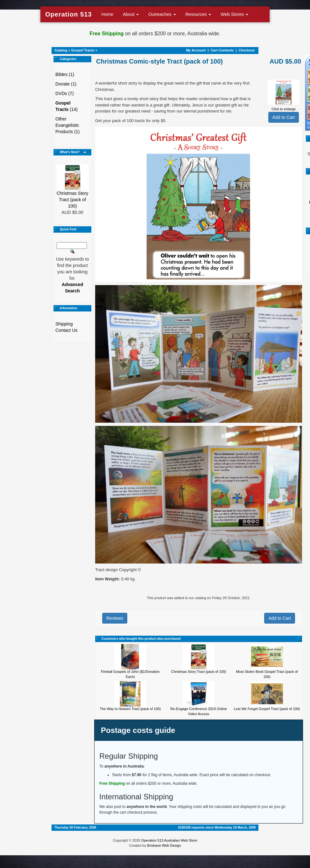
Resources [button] (198, 14)
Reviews (115, 618)
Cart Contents (222, 50)
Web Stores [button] (234, 14)
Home (107, 14)
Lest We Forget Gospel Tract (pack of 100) (267, 709)
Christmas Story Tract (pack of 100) (73, 200)
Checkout (247, 50)
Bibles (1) (65, 74)
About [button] (131, 14)
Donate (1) (66, 84)
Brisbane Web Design (164, 845)
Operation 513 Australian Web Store (169, 840)
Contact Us (66, 330)
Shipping (64, 324)
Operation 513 (68, 14)
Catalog (61, 50)
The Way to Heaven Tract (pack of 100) (130, 709)
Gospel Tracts (83, 50)
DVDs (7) (65, 93)
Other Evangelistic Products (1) (67, 125)
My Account (196, 50)
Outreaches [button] (162, 14)
